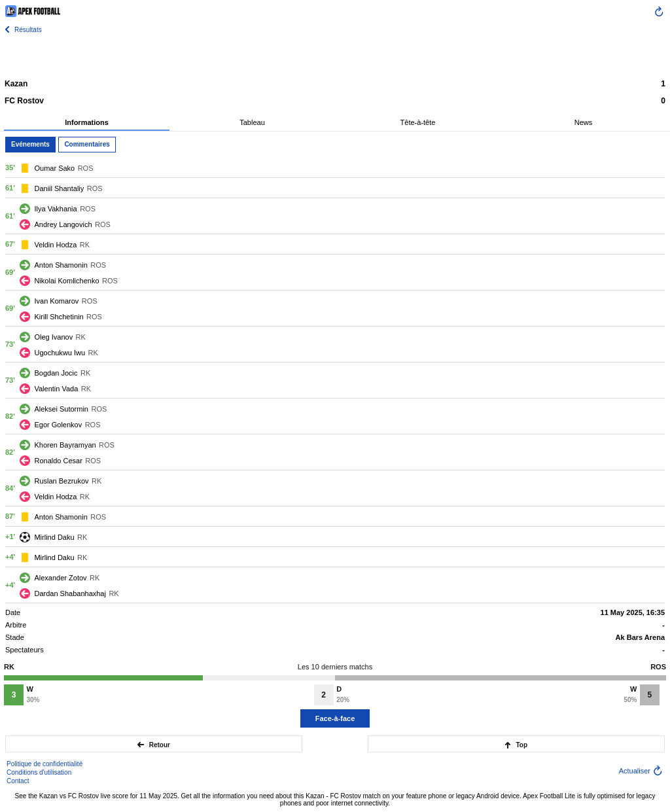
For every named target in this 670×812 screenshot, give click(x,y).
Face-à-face (335, 718)
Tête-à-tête (418, 122)
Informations (87, 122)
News (584, 122)
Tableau (252, 122)
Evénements (30, 144)
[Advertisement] (335, 56)
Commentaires (87, 144)
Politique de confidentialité (44, 764)
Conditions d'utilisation (39, 772)
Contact (18, 781)
